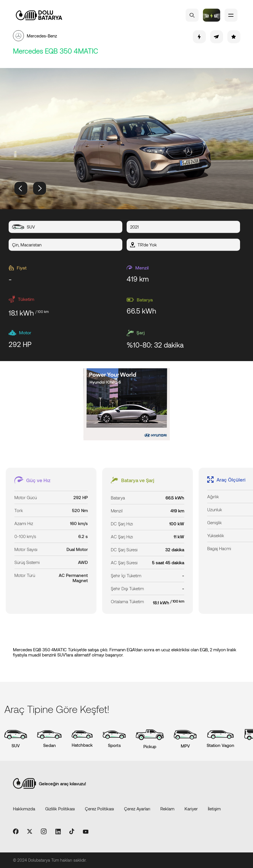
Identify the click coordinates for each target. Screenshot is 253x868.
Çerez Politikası (99, 809)
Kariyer (191, 809)
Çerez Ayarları (137, 809)
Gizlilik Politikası (60, 809)
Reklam (167, 809)
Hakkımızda (24, 809)
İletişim (214, 809)
